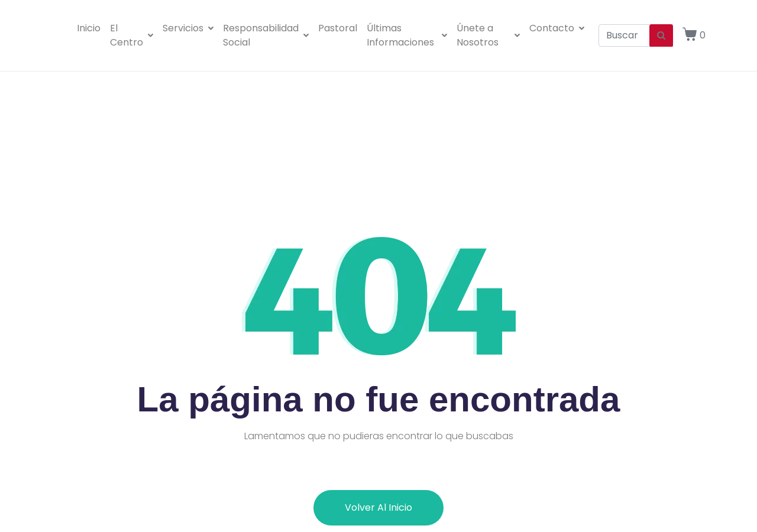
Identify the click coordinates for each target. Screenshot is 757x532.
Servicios (188, 28)
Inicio (89, 28)
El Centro (132, 35)
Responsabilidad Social (266, 35)
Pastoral (338, 28)
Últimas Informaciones (407, 35)
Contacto (557, 28)
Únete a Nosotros (488, 35)
